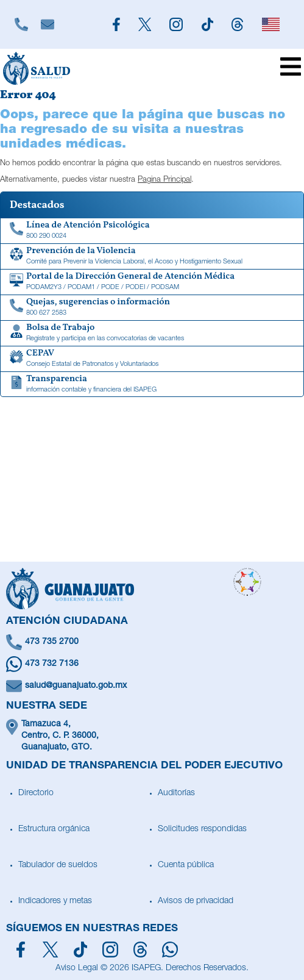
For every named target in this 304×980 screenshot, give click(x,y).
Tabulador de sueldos (58, 865)
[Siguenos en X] (145, 24)
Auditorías (176, 793)
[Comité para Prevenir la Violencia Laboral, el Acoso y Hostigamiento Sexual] (152, 257)
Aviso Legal (77, 968)
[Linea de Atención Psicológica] (152, 231)
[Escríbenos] (48, 24)
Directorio (36, 793)
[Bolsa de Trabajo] (152, 334)
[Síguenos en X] (50, 950)
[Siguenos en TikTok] (207, 24)
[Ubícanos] (152, 736)
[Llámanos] (21, 24)
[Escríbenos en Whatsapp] (152, 664)
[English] (270, 24)
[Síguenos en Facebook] (21, 950)
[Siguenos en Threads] (238, 24)
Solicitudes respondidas (202, 829)
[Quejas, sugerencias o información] (152, 308)
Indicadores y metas (55, 901)
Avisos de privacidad (196, 901)
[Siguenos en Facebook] (116, 24)
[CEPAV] (152, 359)
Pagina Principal (164, 180)
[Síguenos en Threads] (140, 950)
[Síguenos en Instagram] (110, 950)
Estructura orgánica (54, 829)
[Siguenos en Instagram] (176, 24)
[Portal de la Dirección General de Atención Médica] (152, 282)
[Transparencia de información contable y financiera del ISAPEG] (152, 385)
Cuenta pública (186, 865)
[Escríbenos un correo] (152, 686)
